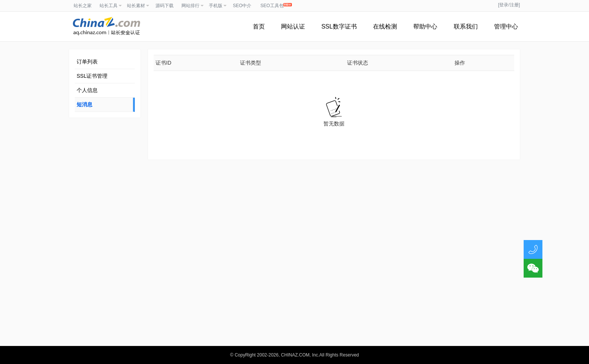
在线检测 (385, 26)
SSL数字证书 (339, 26)
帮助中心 (425, 26)
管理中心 (506, 26)
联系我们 (466, 26)
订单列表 (87, 62)
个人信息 (87, 90)
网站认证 (293, 26)
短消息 (85, 104)
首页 (259, 26)
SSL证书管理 (92, 76)
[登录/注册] (509, 5)
